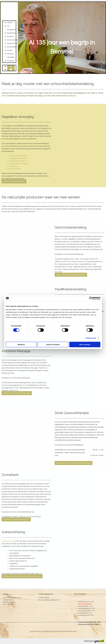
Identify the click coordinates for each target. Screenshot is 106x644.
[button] (14, 181)
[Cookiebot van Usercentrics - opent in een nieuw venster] (91, 298)
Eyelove (10, 36)
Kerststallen (12, 47)
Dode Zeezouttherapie (19, 163)
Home (10, 23)
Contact (10, 61)
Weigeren (21, 345)
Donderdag (82, 611)
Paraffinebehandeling (18, 158)
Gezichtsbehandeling (18, 156)
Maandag (82, 602)
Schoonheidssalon (15, 40)
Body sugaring (15, 169)
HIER (40, 574)
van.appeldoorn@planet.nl (50, 600)
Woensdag (82, 608)
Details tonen (91, 338)
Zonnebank (14, 166)
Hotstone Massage (17, 161)
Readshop (11, 33)
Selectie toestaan (53, 345)
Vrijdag (81, 613)
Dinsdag (81, 606)
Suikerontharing (14, 43)
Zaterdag (82, 615)
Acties (10, 50)
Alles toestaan (85, 345)
